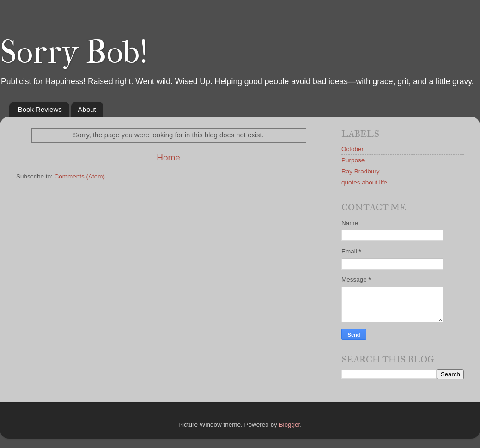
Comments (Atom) (80, 176)
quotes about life (364, 182)
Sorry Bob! (74, 52)
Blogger (290, 425)
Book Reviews (40, 109)
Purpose (353, 160)
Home (168, 157)
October (352, 149)
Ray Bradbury (361, 171)
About (87, 109)
